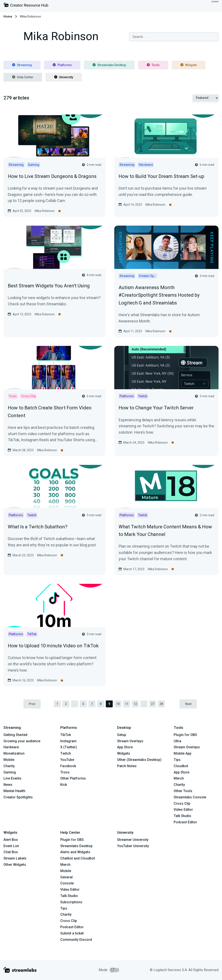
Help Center (23, 77)
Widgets (189, 65)
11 (127, 704)
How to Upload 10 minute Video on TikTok (53, 646)
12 (135, 704)
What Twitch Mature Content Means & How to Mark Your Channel (165, 531)
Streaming (22, 65)
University (64, 77)
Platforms (62, 65)
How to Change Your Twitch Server (156, 408)
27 (153, 704)
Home (8, 16)
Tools (153, 65)
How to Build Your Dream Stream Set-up (161, 176)
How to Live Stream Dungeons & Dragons (52, 176)
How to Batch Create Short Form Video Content (50, 412)
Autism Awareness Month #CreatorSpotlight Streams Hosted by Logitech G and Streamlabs (159, 295)
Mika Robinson (45, 211)
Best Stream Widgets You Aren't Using (49, 286)
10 (118, 704)
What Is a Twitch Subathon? (38, 527)
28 (161, 704)
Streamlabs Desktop (109, 65)
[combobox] (174, 37)
